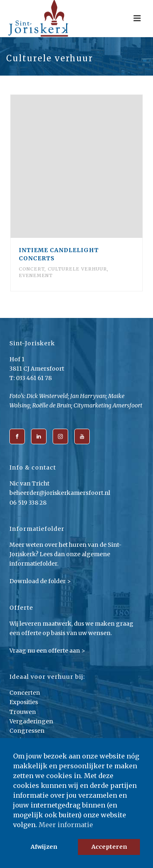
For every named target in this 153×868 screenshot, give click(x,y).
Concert (32, 269)
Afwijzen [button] (44, 847)
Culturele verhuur (77, 269)
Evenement (36, 275)
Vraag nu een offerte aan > (47, 651)
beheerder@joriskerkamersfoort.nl (60, 493)
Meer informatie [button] (66, 825)
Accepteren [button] (109, 847)
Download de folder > (40, 581)
